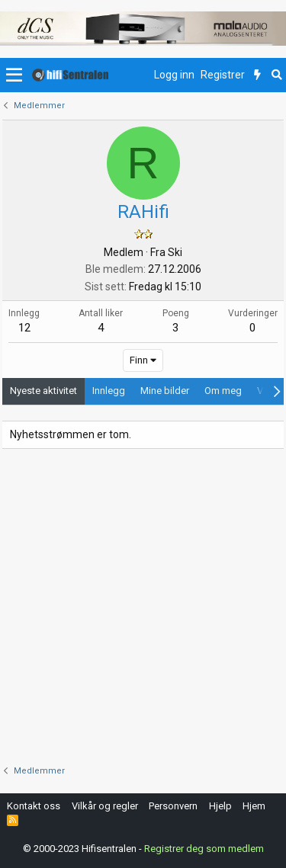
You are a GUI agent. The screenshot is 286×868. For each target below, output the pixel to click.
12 (24, 328)
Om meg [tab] (223, 391)
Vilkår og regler (105, 806)
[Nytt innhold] (257, 75)
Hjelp (220, 806)
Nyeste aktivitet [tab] (43, 391)
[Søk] (276, 75)
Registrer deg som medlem (204, 849)
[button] (14, 75)
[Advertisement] (143, 607)
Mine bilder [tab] (165, 391)
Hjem (254, 806)
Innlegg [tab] (109, 391)
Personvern (173, 806)
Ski (175, 252)
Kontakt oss (34, 806)
